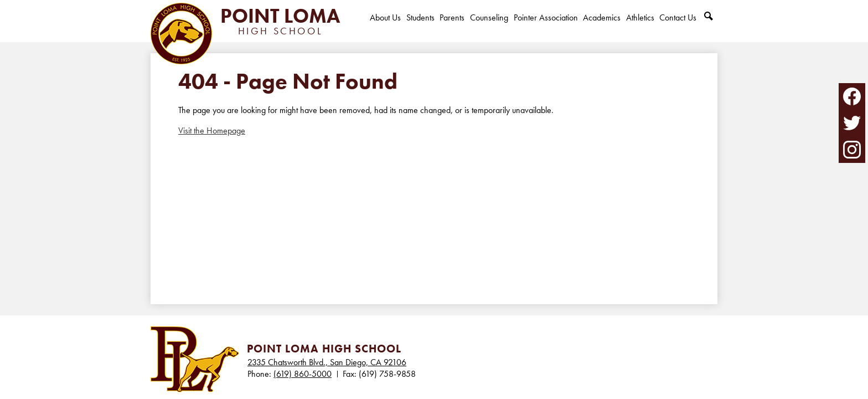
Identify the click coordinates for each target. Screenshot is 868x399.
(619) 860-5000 (303, 374)
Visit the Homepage (212, 131)
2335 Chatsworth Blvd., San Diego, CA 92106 (327, 362)
